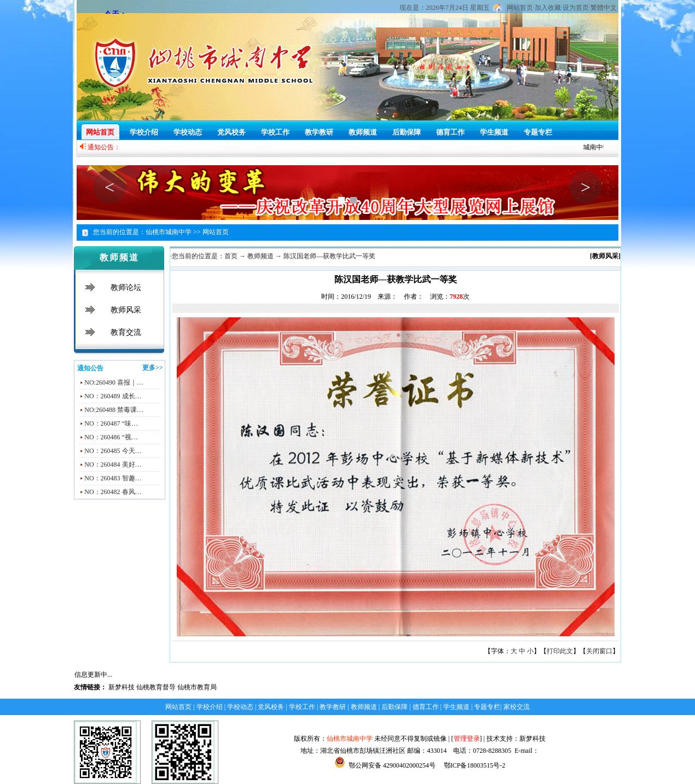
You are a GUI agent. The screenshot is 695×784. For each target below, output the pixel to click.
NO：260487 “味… (111, 423)
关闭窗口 (599, 651)
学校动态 (188, 132)
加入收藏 (548, 8)
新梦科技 (121, 687)
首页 (231, 256)
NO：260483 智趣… (113, 478)
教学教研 (319, 132)
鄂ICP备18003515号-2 (474, 765)
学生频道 (494, 132)
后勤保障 (407, 132)
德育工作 (450, 132)
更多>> (153, 368)
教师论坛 (126, 288)
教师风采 (126, 310)
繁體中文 (604, 8)
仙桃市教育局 (197, 687)
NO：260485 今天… (113, 451)
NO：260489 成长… (113, 396)
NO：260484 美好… (113, 464)
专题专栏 (538, 132)
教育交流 (126, 332)
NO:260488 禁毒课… (114, 410)
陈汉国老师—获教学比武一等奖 (329, 256)
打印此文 (560, 651)
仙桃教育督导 (156, 687)
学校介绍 (144, 132)
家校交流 (517, 707)
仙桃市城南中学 (350, 739)
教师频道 (363, 132)
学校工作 (275, 132)
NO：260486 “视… (111, 437)
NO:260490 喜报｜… (114, 382)
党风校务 (231, 132)
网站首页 (520, 8)
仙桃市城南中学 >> (173, 232)
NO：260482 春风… (113, 492)
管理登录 (467, 739)
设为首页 (576, 8)
